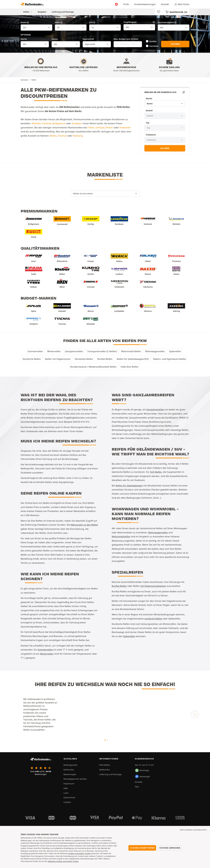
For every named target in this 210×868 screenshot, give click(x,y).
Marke (24, 39)
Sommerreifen (35, 351)
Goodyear (77, 123)
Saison (55, 39)
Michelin (36, 123)
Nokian (109, 127)
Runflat (153, 41)
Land (66, 793)
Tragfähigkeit (139, 22)
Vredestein (125, 127)
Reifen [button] (28, 12)
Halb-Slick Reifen (130, 367)
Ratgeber (42, 12)
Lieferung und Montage (63, 12)
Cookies (67, 802)
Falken (91, 127)
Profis (126, 4)
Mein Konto (182, 4)
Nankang (78, 136)
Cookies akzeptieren (142, 848)
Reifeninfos (69, 770)
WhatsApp (142, 770)
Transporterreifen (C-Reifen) (102, 351)
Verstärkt (154, 46)
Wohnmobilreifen (121, 536)
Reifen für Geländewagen (129, 486)
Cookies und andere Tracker (79, 853)
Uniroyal (100, 127)
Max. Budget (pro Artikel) (126, 39)
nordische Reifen (153, 619)
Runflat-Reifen (105, 359)
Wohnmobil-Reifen (131, 351)
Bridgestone (59, 123)
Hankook (47, 123)
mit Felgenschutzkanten (153, 586)
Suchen (175, 44)
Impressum (69, 783)
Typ (147, 123)
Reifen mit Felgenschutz (58, 359)
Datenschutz (69, 797)
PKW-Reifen (105, 765)
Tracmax (62, 136)
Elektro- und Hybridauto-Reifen (170, 359)
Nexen (53, 136)
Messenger (142, 777)
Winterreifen (54, 351)
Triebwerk (151, 135)
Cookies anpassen (170, 848)
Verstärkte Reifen (84, 359)
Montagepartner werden (75, 779)
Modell (149, 110)
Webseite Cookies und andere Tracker (63, 861)
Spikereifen (175, 351)
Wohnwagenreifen (155, 351)
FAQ (137, 787)
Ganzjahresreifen (74, 351)
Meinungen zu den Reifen (84, 525)
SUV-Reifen (156, 472)
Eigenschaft (88, 39)
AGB (65, 788)
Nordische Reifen (32, 359)
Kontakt (165, 4)
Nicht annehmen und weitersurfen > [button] (194, 830)
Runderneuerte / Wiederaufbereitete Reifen (93, 367)
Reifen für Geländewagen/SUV (133, 359)
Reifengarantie (70, 765)
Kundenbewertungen (145, 4)
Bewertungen (70, 774)
